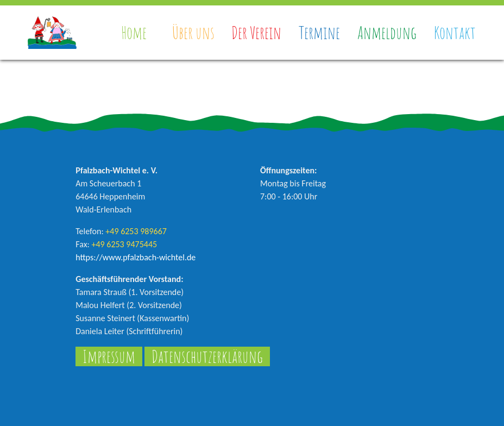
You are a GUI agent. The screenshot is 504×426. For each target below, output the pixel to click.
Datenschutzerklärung (207, 356)
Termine (319, 32)
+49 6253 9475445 (124, 244)
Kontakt (455, 32)
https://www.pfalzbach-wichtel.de (136, 257)
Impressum (109, 356)
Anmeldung (387, 32)
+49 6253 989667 (136, 231)
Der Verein (256, 32)
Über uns (193, 32)
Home (134, 32)
